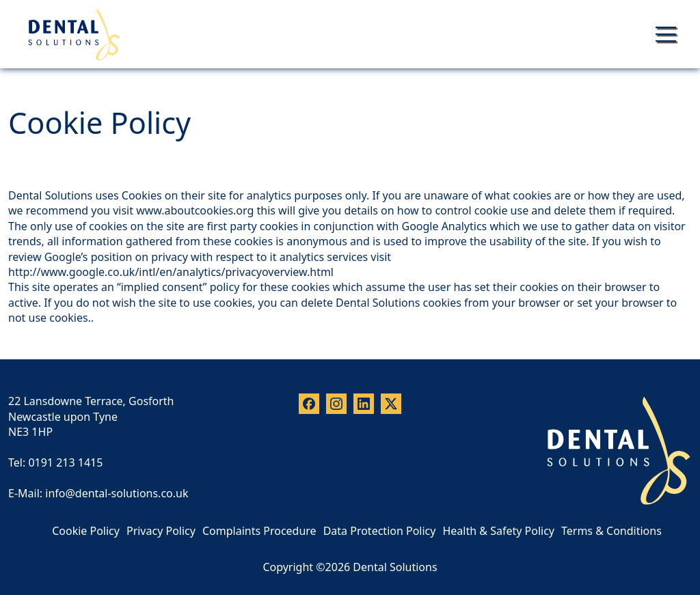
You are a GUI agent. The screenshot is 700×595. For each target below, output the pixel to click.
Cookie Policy (86, 531)
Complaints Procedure (259, 531)
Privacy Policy (161, 531)
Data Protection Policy (380, 531)
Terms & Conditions (611, 531)
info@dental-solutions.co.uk (117, 493)
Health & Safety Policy (498, 531)
